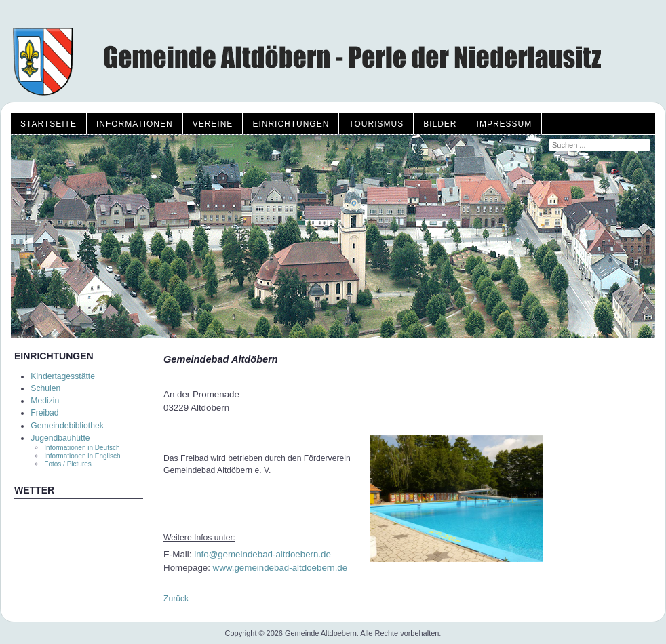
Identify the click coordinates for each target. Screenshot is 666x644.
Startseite (48, 124)
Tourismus (376, 124)
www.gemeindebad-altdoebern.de (280, 568)
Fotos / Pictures (67, 464)
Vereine (213, 124)
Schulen (45, 388)
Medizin (45, 401)
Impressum (505, 124)
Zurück (176, 599)
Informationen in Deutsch (82, 448)
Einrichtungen (291, 124)
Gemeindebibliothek (67, 426)
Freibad (44, 413)
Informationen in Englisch (82, 456)
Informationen (135, 124)
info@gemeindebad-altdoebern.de (262, 554)
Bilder (440, 124)
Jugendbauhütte (60, 438)
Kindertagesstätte (63, 376)
